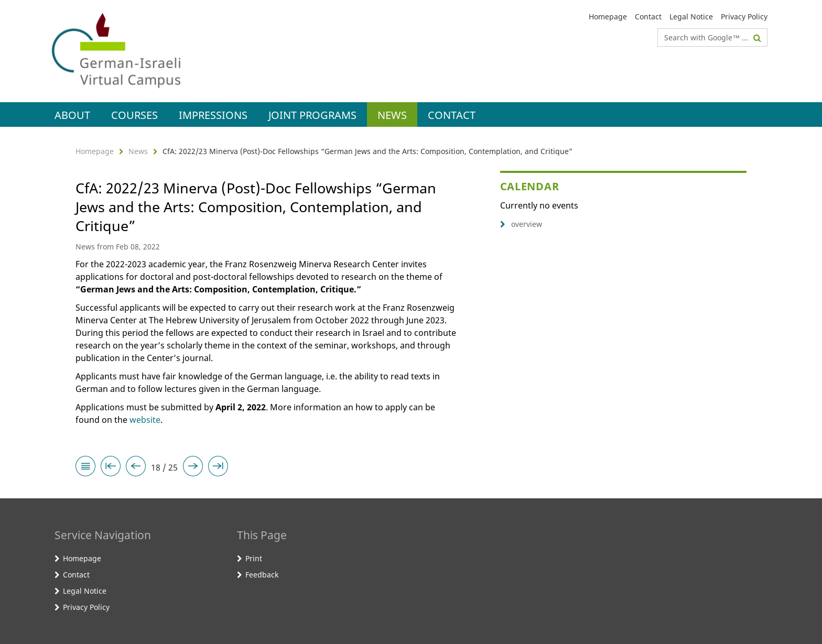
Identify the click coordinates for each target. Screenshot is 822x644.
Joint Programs (312, 115)
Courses (134, 115)
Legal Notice (691, 17)
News (392, 115)
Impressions (213, 115)
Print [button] (254, 558)
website (145, 420)
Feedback (262, 575)
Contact (648, 17)
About (72, 115)
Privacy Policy (744, 17)
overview (521, 224)
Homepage (608, 17)
